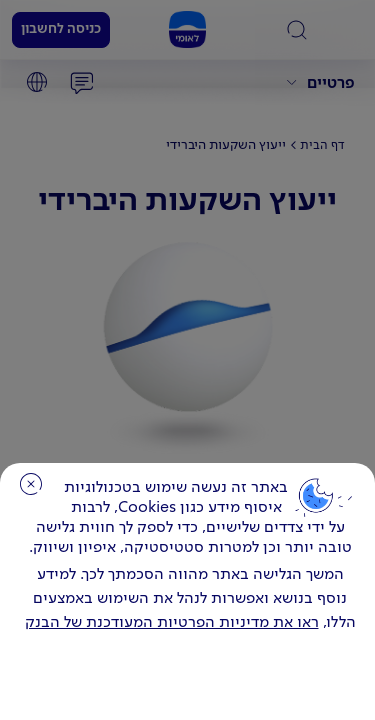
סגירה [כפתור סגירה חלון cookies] (31, 484)
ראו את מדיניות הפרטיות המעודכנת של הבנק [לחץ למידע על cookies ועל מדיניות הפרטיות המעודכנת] (172, 623)
